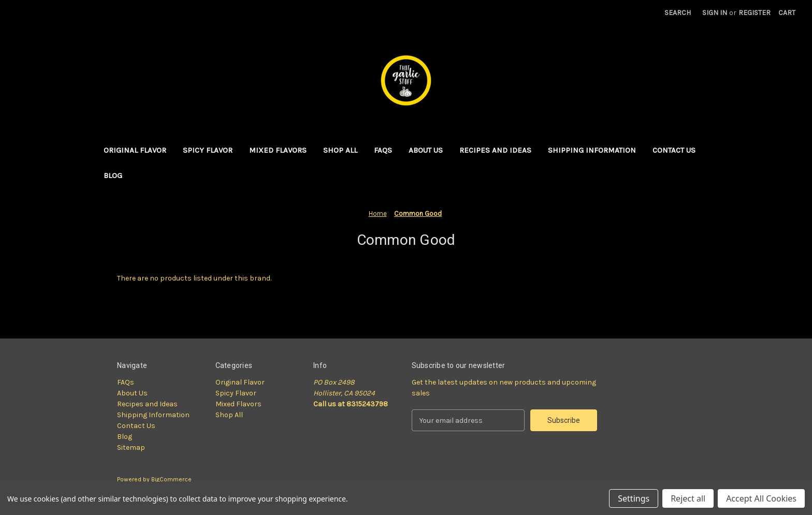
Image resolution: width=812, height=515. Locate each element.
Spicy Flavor (208, 150)
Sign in (715, 13)
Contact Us (674, 150)
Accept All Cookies (761, 498)
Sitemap (131, 447)
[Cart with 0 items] (787, 13)
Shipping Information (592, 150)
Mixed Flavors (278, 150)
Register (755, 13)
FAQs (383, 150)
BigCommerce (171, 479)
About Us (426, 150)
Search (678, 13)
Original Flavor (135, 150)
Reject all (688, 498)
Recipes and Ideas (495, 150)
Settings (634, 498)
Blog (113, 175)
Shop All (340, 150)
